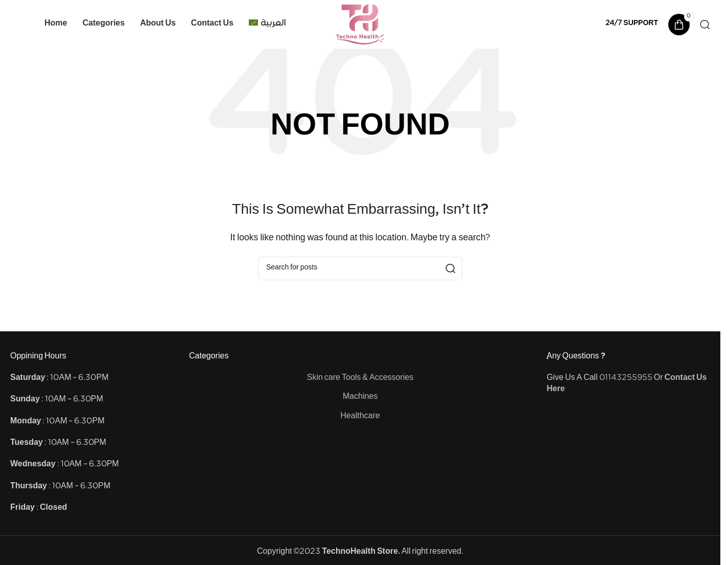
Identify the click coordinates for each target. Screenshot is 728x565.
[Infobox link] (632, 24)
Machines (360, 398)
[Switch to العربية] (267, 25)
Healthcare (360, 417)
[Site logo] (360, 24)
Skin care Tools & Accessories (360, 379)
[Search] (705, 25)
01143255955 (626, 379)
